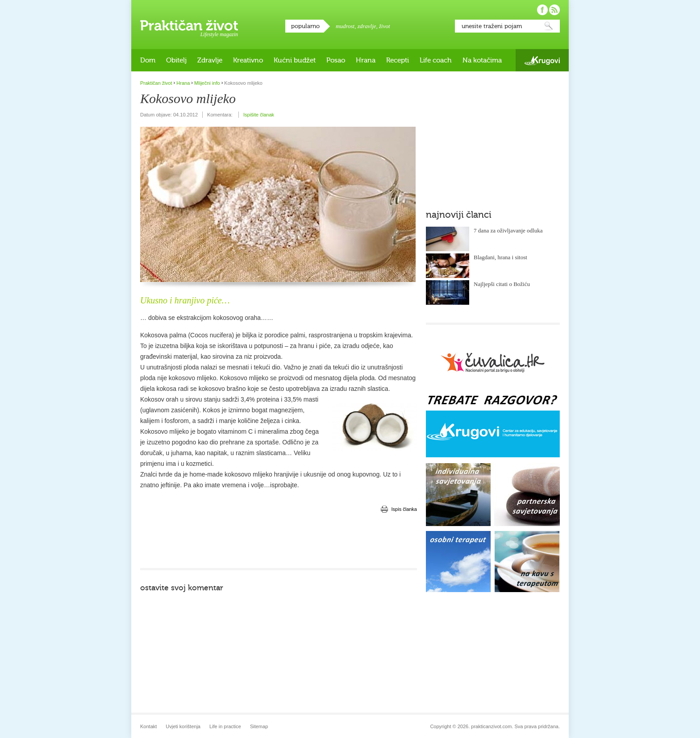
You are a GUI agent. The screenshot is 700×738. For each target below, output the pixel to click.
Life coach (436, 60)
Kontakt (148, 726)
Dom (148, 60)
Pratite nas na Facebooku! (542, 10)
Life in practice (225, 726)
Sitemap (259, 726)
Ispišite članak (259, 115)
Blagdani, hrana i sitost (500, 257)
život (385, 26)
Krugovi (542, 60)
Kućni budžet (295, 60)
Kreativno (248, 60)
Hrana (366, 60)
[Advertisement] (279, 541)
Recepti (398, 60)
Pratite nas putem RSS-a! (554, 10)
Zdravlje (210, 60)
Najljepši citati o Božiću (502, 284)
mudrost (345, 26)
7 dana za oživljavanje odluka (508, 230)
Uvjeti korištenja (183, 726)
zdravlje (367, 26)
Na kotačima (482, 60)
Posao (336, 60)
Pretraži (549, 26)
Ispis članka (404, 509)
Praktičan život (189, 25)
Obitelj (176, 60)
